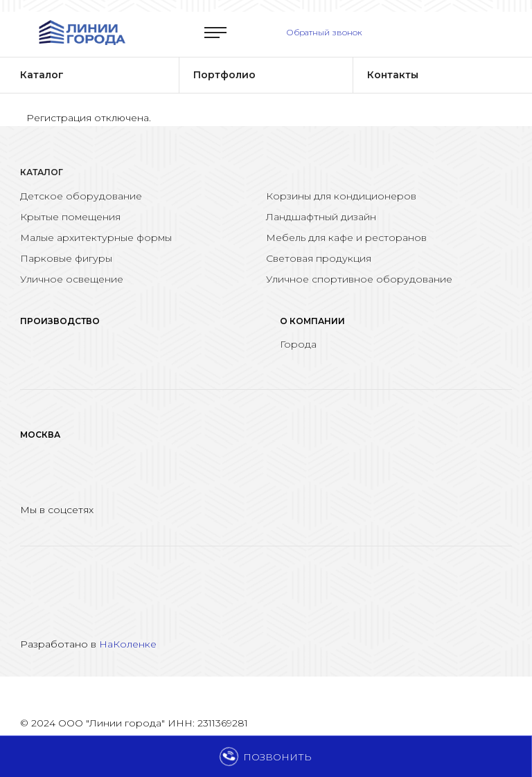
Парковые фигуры (66, 258)
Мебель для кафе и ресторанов (346, 238)
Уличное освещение (72, 279)
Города (298, 344)
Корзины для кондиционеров (341, 196)
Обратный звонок (324, 32)
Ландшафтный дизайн (321, 217)
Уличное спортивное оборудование (359, 279)
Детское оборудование (81, 196)
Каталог (42, 172)
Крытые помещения (70, 217)
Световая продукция (319, 258)
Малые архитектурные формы (96, 238)
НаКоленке (128, 644)
